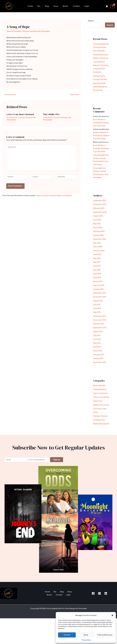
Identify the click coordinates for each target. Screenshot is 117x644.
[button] (112, 615)
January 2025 (99, 251)
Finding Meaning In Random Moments (100, 62)
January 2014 (99, 374)
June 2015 (97, 324)
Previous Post (9, 95)
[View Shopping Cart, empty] (112, 6)
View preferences (105, 635)
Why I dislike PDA (52, 114)
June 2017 (97, 281)
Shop (56, 6)
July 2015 (97, 320)
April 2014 (97, 362)
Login (83, 6)
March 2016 (98, 297)
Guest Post (98, 420)
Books (64, 6)
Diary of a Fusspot (101, 409)
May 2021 (97, 277)
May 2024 (97, 258)
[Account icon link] (107, 6)
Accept (67, 635)
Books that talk (99, 401)
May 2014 (97, 358)
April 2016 (97, 293)
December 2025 (100, 216)
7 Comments (48, 118)
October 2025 (99, 224)
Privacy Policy (86, 640)
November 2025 (100, 220)
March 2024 (98, 262)
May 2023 (97, 274)
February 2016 (99, 301)
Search (91, 21)
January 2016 (99, 305)
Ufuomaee (98, 171)
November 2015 (100, 312)
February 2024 (99, 266)
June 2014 (97, 355)
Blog (48, 6)
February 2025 (99, 247)
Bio (41, 6)
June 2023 (98, 270)
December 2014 (100, 331)
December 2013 (100, 378)
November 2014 (100, 335)
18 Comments (12, 118)
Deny (86, 635)
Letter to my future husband (21, 114)
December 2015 (100, 308)
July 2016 (97, 285)
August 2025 (98, 231)
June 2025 (98, 235)
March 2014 (98, 366)
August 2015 (98, 316)
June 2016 (97, 289)
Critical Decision (100, 405)
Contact (74, 6)
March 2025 (98, 243)
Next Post (76, 95)
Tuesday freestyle (30, 31)
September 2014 (100, 343)
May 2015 (97, 328)
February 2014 (99, 370)
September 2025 (100, 228)
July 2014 (97, 351)
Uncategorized (100, 442)
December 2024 (100, 254)
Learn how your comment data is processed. (55, 197)
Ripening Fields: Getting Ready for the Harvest (101, 94)
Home (34, 6)
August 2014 (98, 347)
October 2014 (99, 339)
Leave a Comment (14, 31)
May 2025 (97, 239)
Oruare (96, 184)
